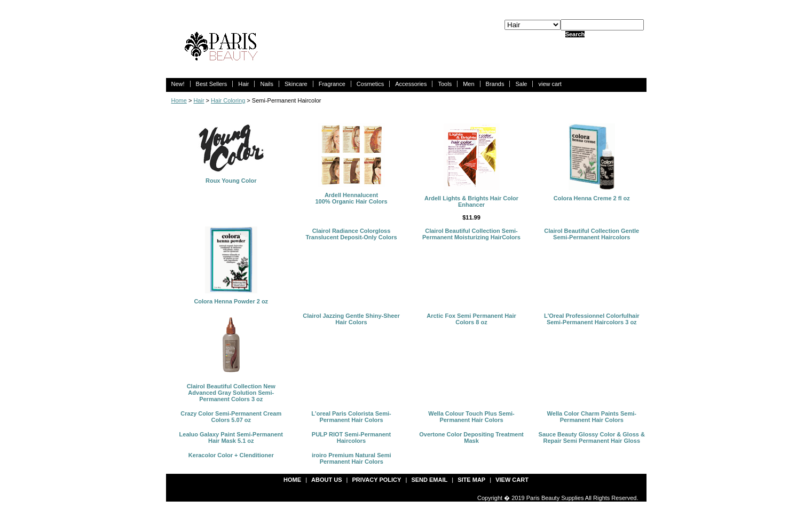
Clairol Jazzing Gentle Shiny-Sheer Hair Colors (351, 319)
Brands (495, 84)
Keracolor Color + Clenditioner (231, 455)
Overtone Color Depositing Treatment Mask (471, 437)
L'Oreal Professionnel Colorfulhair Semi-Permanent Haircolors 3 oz (592, 319)
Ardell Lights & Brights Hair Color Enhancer (471, 201)
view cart (550, 84)
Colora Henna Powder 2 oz (231, 301)
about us (326, 480)
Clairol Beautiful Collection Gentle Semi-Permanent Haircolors (592, 234)
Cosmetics (370, 84)
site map (471, 480)
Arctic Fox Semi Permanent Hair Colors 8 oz (471, 319)
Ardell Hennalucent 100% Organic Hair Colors (351, 198)
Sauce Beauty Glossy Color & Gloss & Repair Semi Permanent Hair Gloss (592, 437)
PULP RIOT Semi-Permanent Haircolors (351, 437)
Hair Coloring (228, 100)
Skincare (296, 84)
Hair (243, 84)
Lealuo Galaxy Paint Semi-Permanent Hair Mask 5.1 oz (231, 437)
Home (179, 100)
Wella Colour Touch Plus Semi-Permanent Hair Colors (471, 417)
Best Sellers (212, 84)
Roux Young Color (231, 181)
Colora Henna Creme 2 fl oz (592, 198)
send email (429, 480)
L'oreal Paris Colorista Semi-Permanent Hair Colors (351, 417)
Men (468, 84)
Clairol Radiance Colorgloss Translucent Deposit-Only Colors (351, 234)
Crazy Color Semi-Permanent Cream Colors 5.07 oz (231, 417)
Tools (445, 84)
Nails (266, 84)
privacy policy (377, 480)
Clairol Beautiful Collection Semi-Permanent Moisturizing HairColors (471, 234)
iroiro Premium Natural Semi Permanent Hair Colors (352, 458)
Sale (521, 84)
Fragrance (332, 84)
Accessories (411, 84)
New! (178, 84)
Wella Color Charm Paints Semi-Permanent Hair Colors (592, 417)
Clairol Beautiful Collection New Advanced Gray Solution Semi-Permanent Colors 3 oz (231, 393)
